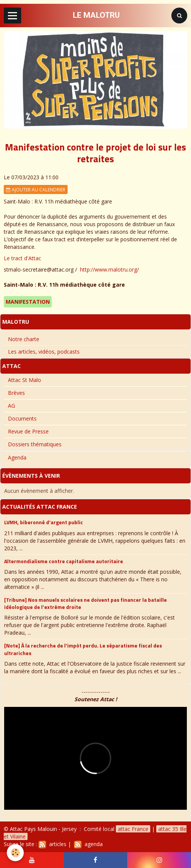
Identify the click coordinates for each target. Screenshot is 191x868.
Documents (22, 418)
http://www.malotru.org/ (109, 269)
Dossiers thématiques (35, 444)
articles (52, 844)
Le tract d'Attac (22, 258)
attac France (133, 829)
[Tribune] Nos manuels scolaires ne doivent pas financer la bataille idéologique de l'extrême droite (85, 603)
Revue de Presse (28, 431)
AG (12, 406)
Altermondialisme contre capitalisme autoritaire (64, 561)
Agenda (17, 457)
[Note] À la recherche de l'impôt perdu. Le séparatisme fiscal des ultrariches (83, 649)
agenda (88, 844)
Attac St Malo (25, 380)
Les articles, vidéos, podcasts (44, 352)
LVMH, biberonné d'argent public (44, 522)
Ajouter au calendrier (36, 189)
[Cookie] (15, 853)
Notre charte (24, 339)
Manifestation (28, 302)
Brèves (16, 393)
